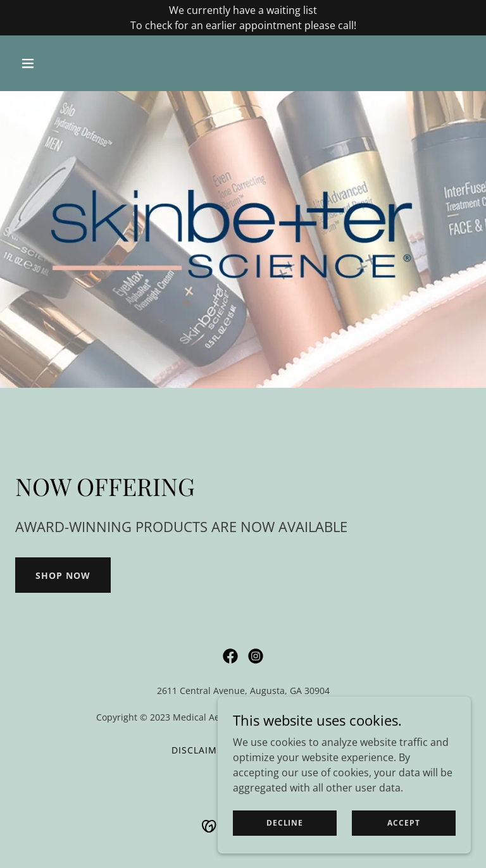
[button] (49, 63)
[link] (230, 656)
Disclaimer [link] (200, 750)
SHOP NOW (63, 575)
